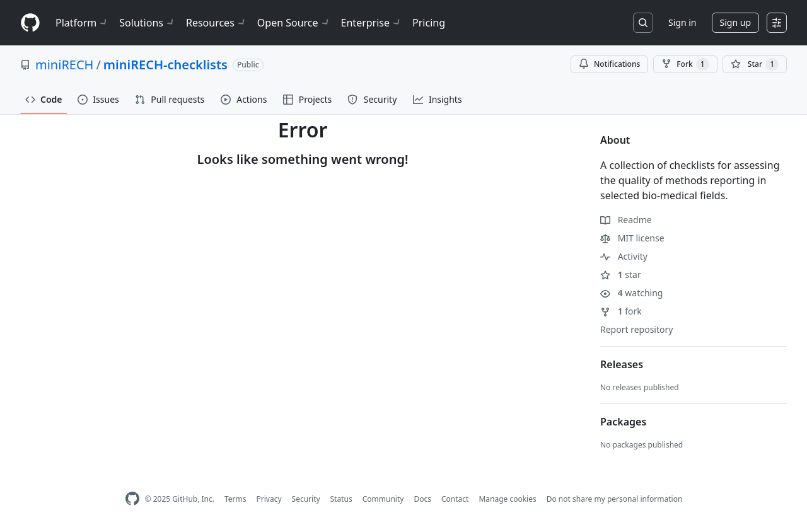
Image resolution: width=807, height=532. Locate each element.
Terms (235, 499)
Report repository (636, 329)
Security (306, 499)
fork (621, 311)
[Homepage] (30, 23)
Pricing (429, 23)
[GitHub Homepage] (132, 499)
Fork (685, 64)
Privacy (269, 499)
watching (631, 293)
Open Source (294, 23)
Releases (622, 364)
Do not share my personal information (615, 499)
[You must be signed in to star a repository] (755, 64)
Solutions (148, 23)
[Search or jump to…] (643, 23)
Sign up (735, 22)
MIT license (632, 238)
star (621, 275)
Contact (455, 499)
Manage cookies (507, 499)
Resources (217, 23)
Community (383, 499)
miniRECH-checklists (165, 65)
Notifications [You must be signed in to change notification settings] (609, 64)
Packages (623, 422)
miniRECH (64, 65)
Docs (422, 499)
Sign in (682, 22)
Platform (82, 23)
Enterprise (372, 23)
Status (341, 499)
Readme (626, 220)
